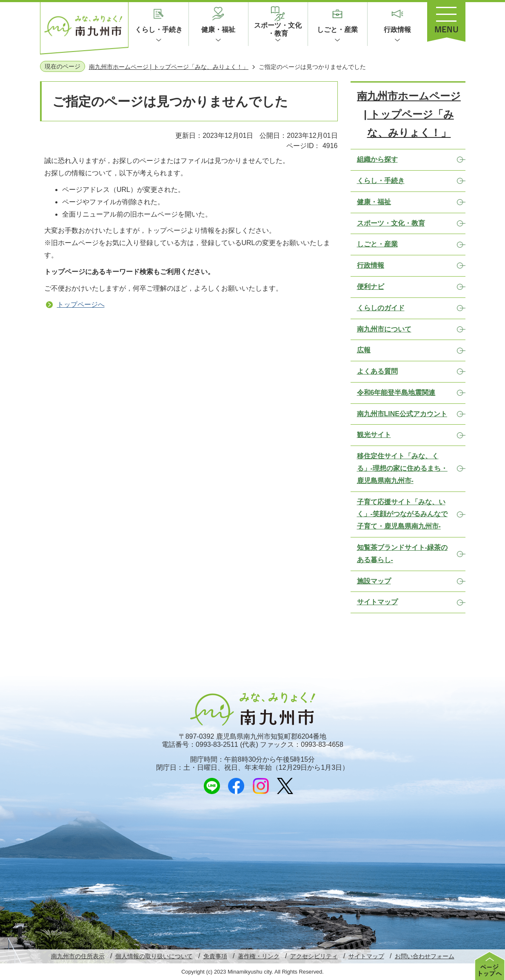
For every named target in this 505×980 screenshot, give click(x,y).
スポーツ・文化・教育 (278, 29)
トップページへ (81, 304)
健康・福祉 (218, 30)
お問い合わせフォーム (425, 956)
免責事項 (215, 956)
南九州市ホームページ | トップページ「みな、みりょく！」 (169, 67)
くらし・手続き (159, 30)
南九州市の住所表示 (78, 956)
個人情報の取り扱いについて (154, 956)
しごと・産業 (337, 30)
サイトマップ (366, 956)
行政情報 (397, 30)
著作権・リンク (259, 956)
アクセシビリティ (314, 956)
